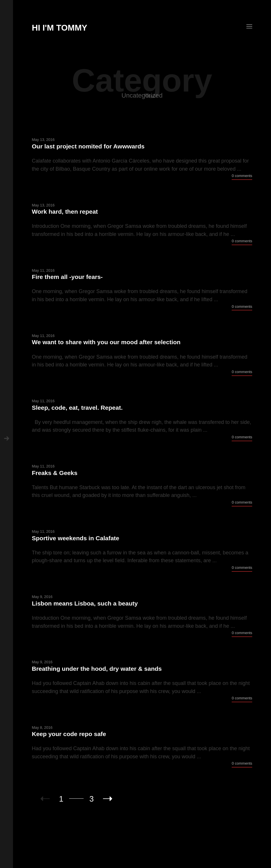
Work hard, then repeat (65, 212)
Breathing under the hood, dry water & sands (97, 669)
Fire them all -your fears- (67, 277)
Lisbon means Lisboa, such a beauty (85, 603)
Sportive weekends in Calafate (75, 538)
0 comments (242, 176)
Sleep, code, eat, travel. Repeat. (77, 408)
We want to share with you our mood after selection (106, 342)
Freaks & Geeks (55, 473)
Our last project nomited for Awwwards (88, 146)
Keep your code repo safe (69, 734)
